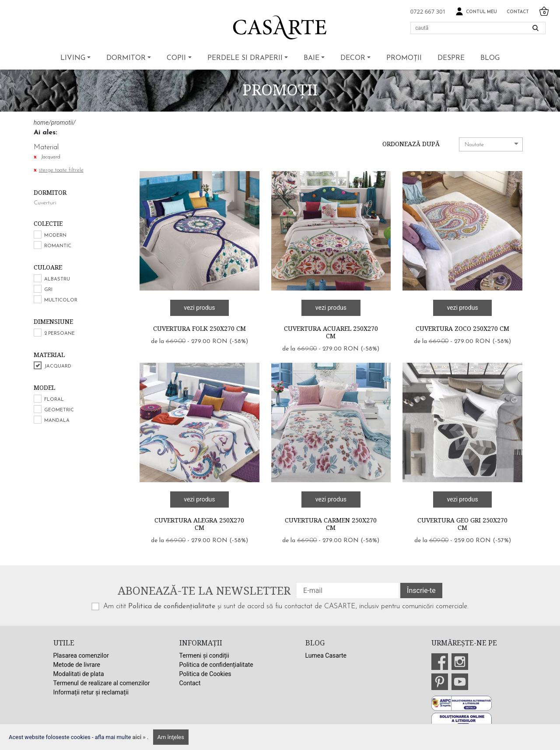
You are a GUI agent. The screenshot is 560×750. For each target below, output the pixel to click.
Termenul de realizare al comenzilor (102, 683)
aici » (140, 737)
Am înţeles (171, 737)
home (41, 123)
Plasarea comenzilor (81, 655)
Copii (176, 58)
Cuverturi (45, 203)
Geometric (59, 410)
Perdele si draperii (245, 58)
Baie (311, 58)
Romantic (58, 246)
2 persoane (59, 334)
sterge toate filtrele (61, 170)
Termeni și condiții (204, 655)
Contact (518, 12)
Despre (451, 58)
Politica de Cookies (205, 674)
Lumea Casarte (326, 655)
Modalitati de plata (79, 674)
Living (73, 58)
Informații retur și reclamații (91, 692)
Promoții (404, 58)
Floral (54, 400)
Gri (48, 290)
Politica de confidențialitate (172, 606)
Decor (353, 58)
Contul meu (476, 12)
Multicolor (61, 300)
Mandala (57, 421)
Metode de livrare (77, 665)
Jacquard (58, 366)
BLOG (490, 58)
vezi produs (199, 308)
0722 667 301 (428, 11)
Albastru (57, 279)
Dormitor (126, 58)
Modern (55, 236)
